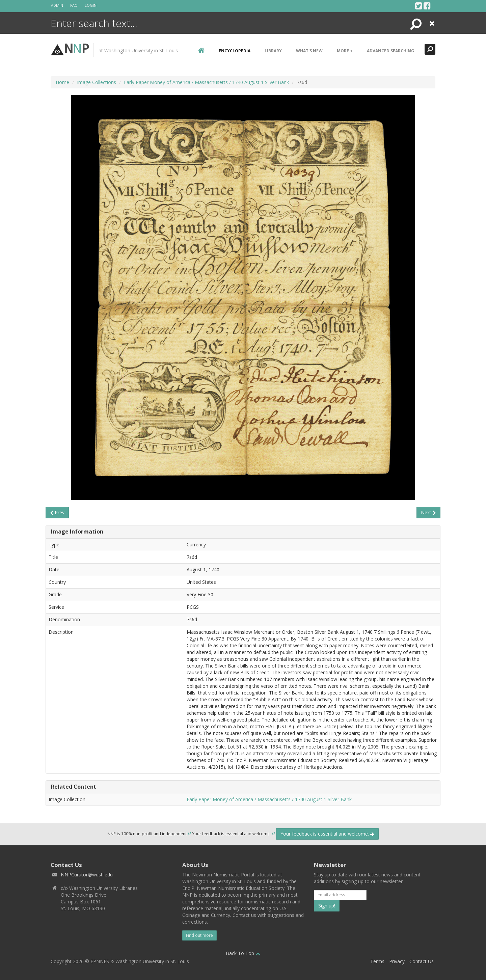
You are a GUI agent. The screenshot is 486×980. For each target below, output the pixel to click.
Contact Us (422, 961)
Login (91, 5)
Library (273, 51)
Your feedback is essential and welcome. (327, 834)
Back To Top (243, 953)
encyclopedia (235, 51)
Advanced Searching (390, 51)
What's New (309, 51)
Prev (57, 512)
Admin (57, 5)
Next (428, 512)
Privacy (397, 961)
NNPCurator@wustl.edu (87, 875)
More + (345, 51)
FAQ (74, 5)
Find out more (199, 935)
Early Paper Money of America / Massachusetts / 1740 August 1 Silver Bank (206, 82)
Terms (377, 961)
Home (62, 82)
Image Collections (97, 82)
